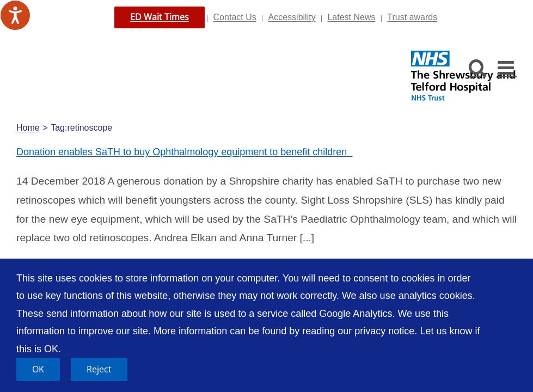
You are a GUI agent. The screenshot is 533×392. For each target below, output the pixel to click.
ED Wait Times (160, 17)
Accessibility (292, 17)
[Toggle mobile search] (478, 67)
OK (38, 369)
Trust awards (412, 17)
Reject (99, 369)
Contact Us (235, 17)
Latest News (351, 17)
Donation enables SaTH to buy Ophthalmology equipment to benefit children (184, 152)
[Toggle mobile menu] (507, 67)
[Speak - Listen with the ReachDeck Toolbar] (15, 15)
